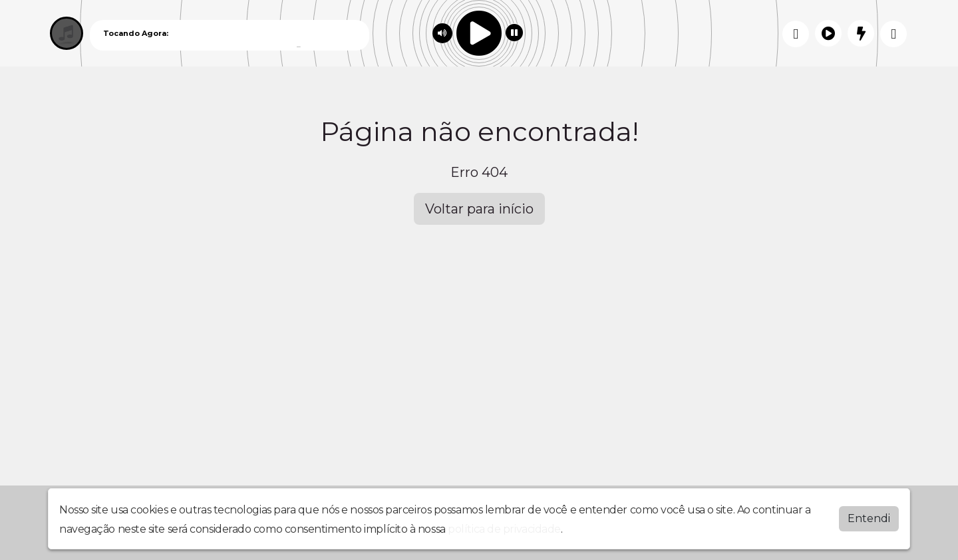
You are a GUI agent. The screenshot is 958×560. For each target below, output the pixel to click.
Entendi (869, 518)
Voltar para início (479, 209)
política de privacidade (504, 529)
